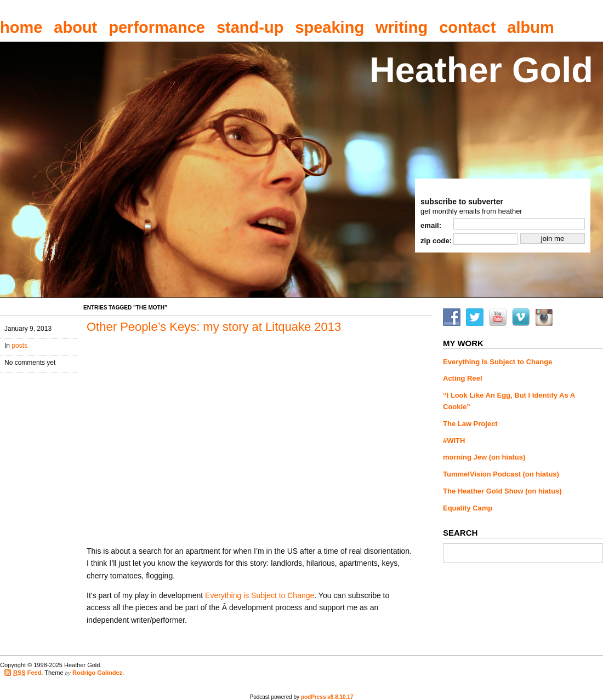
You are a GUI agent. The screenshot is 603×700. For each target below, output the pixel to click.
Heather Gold (481, 70)
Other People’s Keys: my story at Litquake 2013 (214, 327)
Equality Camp (468, 508)
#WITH (454, 441)
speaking (329, 27)
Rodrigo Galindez (97, 673)
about (75, 27)
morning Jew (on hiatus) (484, 457)
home (21, 27)
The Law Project (470, 424)
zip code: (436, 241)
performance (157, 27)
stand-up (250, 27)
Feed (27, 673)
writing (402, 27)
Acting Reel (463, 378)
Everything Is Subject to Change (497, 362)
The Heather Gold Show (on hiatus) (502, 491)
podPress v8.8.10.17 (327, 697)
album (530, 27)
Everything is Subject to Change (260, 595)
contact (467, 27)
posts (19, 346)
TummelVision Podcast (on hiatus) (501, 474)
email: (431, 225)
